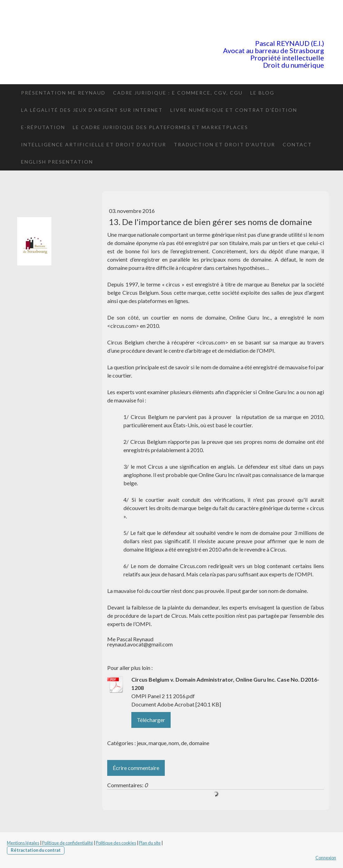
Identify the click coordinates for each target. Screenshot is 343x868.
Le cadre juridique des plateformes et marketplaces (160, 127)
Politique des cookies (116, 843)
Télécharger (151, 720)
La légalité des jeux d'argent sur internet (92, 110)
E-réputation (43, 127)
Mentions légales (23, 843)
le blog (262, 93)
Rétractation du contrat (36, 850)
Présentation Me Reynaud (63, 93)
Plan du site (150, 843)
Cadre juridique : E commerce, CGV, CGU (178, 93)
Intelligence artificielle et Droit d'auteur (94, 144)
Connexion (326, 858)
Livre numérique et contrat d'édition (234, 110)
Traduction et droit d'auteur (224, 144)
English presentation (57, 162)
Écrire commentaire (136, 768)
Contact (297, 144)
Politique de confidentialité (68, 843)
